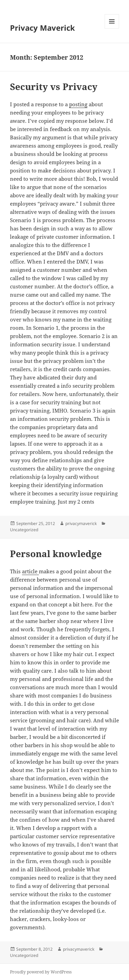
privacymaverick (81, 523)
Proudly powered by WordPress (41, 972)
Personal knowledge (56, 554)
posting (78, 104)
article (30, 571)
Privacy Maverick (42, 28)
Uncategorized (24, 530)
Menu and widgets (112, 28)
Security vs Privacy (54, 87)
